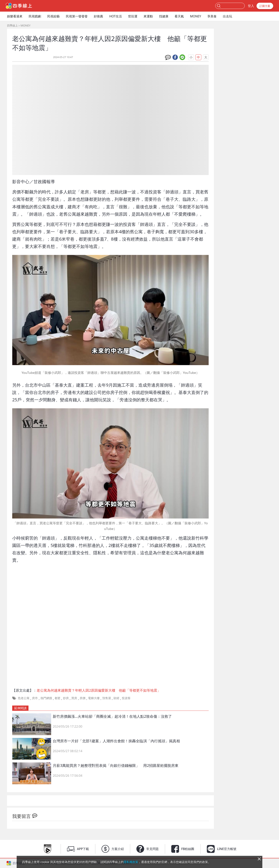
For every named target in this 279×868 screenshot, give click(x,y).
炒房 (66, 698)
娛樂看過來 (15, 16)
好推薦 (98, 16)
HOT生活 (116, 16)
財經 (116, 698)
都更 (58, 698)
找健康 (164, 16)
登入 (251, 6)
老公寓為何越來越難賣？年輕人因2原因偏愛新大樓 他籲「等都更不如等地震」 (99, 690)
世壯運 (133, 16)
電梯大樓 (94, 698)
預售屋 (107, 698)
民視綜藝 (53, 16)
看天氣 (179, 16)
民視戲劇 (35, 16)
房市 (35, 698)
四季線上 (12, 25)
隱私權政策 (131, 862)
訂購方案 (265, 6)
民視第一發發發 (77, 16)
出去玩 (227, 16)
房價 (83, 698)
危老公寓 (24, 698)
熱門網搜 (46, 698)
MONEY (196, 16)
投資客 (126, 698)
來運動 (148, 16)
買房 (74, 698)
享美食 (212, 16)
